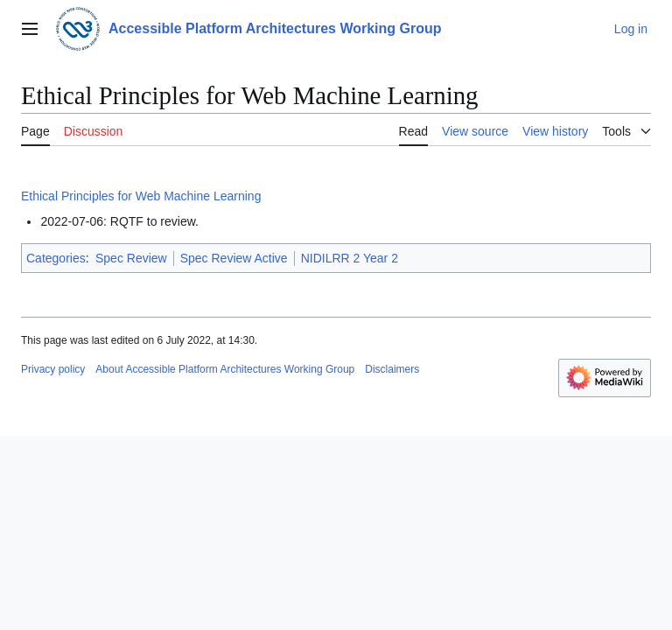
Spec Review (131, 258)
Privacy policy (53, 369)
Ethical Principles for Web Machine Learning (141, 196)
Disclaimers (392, 369)
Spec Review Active (234, 258)
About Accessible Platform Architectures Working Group (225, 369)
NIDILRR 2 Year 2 (350, 258)
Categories (56, 258)
